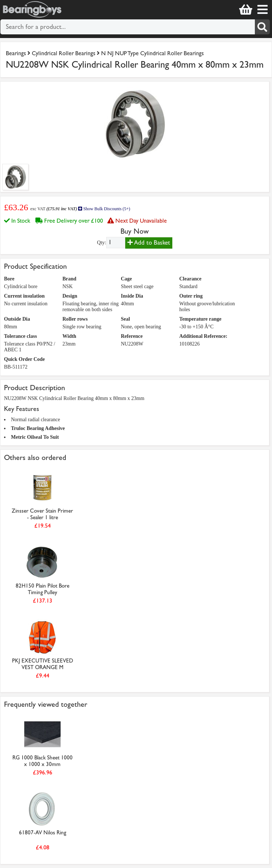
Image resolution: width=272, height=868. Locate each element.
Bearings (16, 53)
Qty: (102, 243)
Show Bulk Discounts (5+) (104, 209)
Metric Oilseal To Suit (35, 437)
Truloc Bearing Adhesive (38, 428)
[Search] (262, 27)
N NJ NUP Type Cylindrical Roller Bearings (152, 53)
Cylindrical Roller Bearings (64, 53)
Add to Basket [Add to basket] (149, 243)
